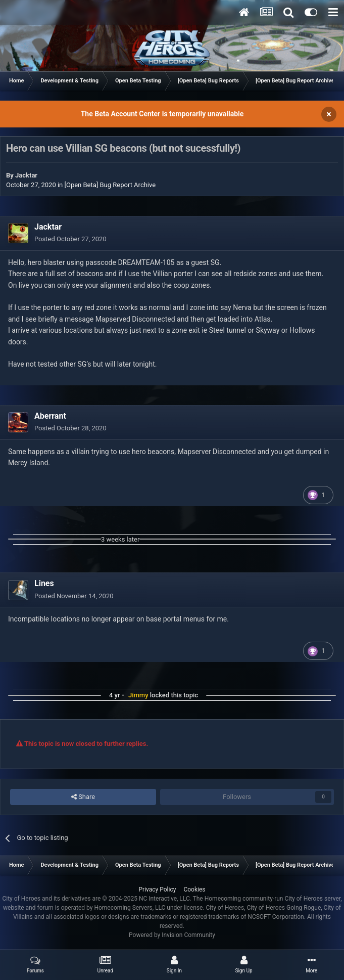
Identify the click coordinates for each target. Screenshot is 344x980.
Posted (70, 239)
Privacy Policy (158, 889)
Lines (44, 583)
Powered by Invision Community (172, 935)
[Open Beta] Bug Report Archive (110, 185)
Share (83, 797)
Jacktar (26, 175)
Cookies (194, 889)
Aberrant (50, 416)
